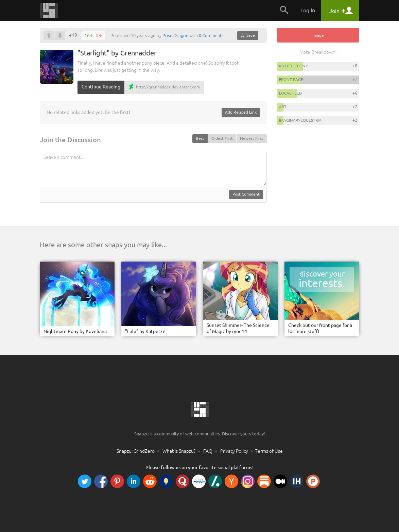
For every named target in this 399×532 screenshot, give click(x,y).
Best (200, 138)
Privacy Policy (234, 451)
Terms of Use (269, 451)
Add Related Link (241, 112)
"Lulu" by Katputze (145, 331)
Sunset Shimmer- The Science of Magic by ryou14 (238, 328)
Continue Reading (101, 87)
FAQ (208, 451)
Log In (308, 10)
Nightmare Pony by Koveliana (75, 331)
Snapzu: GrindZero (136, 451)
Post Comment (246, 194)
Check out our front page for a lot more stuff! (320, 328)
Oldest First (222, 138)
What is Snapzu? (179, 451)
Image (318, 35)
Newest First (252, 138)
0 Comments (211, 35)
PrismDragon (175, 35)
